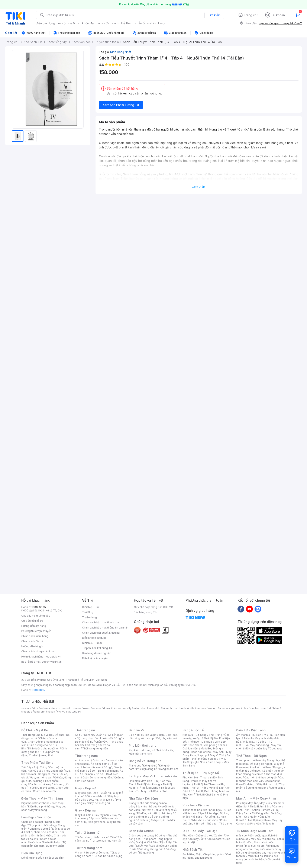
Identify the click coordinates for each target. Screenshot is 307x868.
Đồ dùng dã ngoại (261, 764)
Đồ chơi (59, 735)
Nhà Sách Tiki (193, 850)
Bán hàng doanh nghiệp (97, 653)
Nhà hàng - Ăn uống (203, 817)
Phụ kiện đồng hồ (147, 769)
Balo (132, 735)
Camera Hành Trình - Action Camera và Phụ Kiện (260, 810)
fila (68, 712)
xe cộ (62, 23)
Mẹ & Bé (206, 748)
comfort (266, 708)
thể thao (127, 23)
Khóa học (215, 810)
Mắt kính (162, 750)
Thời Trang (215, 735)
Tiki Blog (88, 612)
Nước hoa (35, 842)
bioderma (119, 708)
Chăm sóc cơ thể (40, 829)
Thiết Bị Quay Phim (258, 820)
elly (129, 708)
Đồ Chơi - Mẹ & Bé (35, 730)
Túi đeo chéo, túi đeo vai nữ (92, 837)
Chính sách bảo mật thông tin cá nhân (105, 628)
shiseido (27, 712)
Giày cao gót (83, 793)
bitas (276, 708)
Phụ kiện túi (114, 841)
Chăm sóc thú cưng (141, 835)
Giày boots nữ (89, 800)
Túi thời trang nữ (87, 832)
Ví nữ (114, 837)
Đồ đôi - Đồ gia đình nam (103, 771)
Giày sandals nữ (96, 796)
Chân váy (101, 742)
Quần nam (99, 760)
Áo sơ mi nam (99, 764)
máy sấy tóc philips (263, 839)
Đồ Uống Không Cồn (151, 849)
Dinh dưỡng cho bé (40, 745)
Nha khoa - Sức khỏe (205, 820)
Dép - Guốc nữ (102, 793)
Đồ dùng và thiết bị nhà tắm (154, 813)
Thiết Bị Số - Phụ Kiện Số (201, 773)
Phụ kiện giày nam (94, 822)
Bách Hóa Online (141, 831)
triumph (167, 708)
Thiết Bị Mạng (150, 788)
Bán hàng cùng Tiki (146, 612)
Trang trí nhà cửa (139, 803)
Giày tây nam (102, 815)
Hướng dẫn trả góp (33, 646)
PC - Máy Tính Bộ (146, 791)
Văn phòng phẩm (214, 854)
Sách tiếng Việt (192, 854)
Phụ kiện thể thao (260, 767)
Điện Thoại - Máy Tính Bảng (42, 798)
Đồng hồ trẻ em (169, 769)
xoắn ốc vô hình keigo (151, 23)
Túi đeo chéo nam (97, 853)
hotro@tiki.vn (53, 657)
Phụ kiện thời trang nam (152, 752)
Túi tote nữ (98, 841)
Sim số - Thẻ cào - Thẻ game (214, 824)
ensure (97, 708)
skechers (147, 708)
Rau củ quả (35, 771)
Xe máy (194, 839)
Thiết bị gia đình (54, 858)
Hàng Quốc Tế (193, 730)
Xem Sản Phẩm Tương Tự (121, 105)
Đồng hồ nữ (150, 766)
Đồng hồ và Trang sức (145, 761)
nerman (201, 708)
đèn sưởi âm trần (254, 859)
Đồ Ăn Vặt (142, 846)
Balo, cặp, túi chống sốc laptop (153, 737)
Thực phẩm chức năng (42, 825)
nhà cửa (104, 23)
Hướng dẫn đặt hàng (34, 626)
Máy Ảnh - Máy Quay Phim (256, 798)
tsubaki (76, 712)
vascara (26, 708)
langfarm (40, 712)
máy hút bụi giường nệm (259, 851)
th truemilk (64, 708)
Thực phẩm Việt (53, 771)
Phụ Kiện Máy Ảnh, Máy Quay (254, 803)
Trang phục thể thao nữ (250, 760)
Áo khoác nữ (104, 738)
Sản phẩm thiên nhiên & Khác (43, 834)
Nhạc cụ (157, 820)
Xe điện (219, 835)
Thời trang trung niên (95, 748)
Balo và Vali (138, 730)
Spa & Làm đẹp (209, 813)
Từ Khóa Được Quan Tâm (255, 831)
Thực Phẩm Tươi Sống (37, 763)
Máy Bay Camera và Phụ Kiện (259, 822)
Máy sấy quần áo (255, 748)
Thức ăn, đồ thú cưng (41, 788)
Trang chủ (251, 15)
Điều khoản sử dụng (94, 638)
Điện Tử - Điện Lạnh (251, 730)
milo (136, 708)
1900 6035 (38, 690)
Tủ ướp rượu (275, 748)
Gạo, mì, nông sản (41, 777)
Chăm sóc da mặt (32, 822)
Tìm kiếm (214, 15)
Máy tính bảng (38, 810)
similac (254, 708)
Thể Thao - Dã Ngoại (252, 756)
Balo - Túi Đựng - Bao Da (259, 813)
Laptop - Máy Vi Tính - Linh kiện (153, 776)
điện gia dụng (45, 23)
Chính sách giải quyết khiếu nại (101, 633)
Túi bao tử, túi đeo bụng (108, 856)
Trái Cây (26, 767)
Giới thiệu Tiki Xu (92, 643)
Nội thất (147, 810)
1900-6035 (39, 607)
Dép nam (94, 818)
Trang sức (135, 766)
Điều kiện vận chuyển (95, 658)
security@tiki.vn (52, 662)
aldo (158, 708)
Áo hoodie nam (92, 767)
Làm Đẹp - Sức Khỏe (36, 817)
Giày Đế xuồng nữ (99, 803)
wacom (213, 708)
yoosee (236, 708)
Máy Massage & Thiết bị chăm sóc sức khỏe (46, 830)
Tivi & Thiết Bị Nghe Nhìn (204, 760)
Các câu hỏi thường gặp (36, 616)
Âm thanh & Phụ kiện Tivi (251, 735)
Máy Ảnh (268, 824)
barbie (77, 708)
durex (107, 708)
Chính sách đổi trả (32, 641)
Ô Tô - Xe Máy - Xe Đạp (200, 831)
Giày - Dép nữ (85, 788)
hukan (51, 712)
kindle (191, 708)
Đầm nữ (89, 735)
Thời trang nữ (85, 730)
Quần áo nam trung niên (97, 777)
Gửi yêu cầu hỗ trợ (32, 621)
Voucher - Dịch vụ (196, 805)
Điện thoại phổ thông (41, 806)
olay (245, 708)
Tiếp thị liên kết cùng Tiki (98, 648)
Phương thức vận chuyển (36, 631)
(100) (127, 65)
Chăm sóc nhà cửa (44, 791)
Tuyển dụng (89, 617)
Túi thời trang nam (89, 848)
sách (115, 23)
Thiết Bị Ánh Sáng (260, 806)
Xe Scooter (215, 839)
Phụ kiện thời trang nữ (142, 750)
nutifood (179, 708)
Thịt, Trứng (40, 767)
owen (87, 708)
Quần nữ (101, 735)
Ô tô (203, 839)
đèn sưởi (255, 835)
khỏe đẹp (89, 23)
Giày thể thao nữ (267, 784)
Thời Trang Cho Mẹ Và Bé (37, 735)
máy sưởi (242, 835)
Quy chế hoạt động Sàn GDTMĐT (154, 607)
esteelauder (48, 708)
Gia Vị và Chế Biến (147, 842)
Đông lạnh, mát (47, 774)
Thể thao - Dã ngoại (200, 742)
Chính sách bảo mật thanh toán (101, 622)
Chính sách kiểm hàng (35, 636)
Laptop (163, 791)
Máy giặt (248, 742)
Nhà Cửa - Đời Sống (143, 798)
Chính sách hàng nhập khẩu (38, 651)
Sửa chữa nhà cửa (147, 806)
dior (36, 708)
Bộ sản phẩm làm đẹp (44, 844)
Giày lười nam (83, 815)
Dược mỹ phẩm (55, 846)
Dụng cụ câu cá (254, 774)
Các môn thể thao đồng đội (261, 777)
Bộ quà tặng (147, 853)
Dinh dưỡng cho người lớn (44, 748)
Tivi (245, 745)
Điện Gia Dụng (32, 853)
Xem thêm (199, 187)
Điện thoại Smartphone (35, 803)
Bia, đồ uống (35, 781)
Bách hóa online (201, 752)
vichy (60, 712)
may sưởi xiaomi (255, 846)
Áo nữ (79, 735)
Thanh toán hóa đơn (195, 810)
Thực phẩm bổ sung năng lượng (261, 786)
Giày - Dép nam (87, 810)
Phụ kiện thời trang (143, 745)
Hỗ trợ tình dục (52, 842)
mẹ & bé (74, 23)
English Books (204, 858)
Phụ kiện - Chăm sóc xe (197, 835)
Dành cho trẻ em (40, 784)
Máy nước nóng (259, 745)
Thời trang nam (86, 756)
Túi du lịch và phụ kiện (150, 735)
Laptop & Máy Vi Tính (211, 755)
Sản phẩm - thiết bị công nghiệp (207, 757)
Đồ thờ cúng (143, 820)
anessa (224, 708)
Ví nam (79, 853)
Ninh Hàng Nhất (121, 52)
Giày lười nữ (107, 800)
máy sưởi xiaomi (264, 849)
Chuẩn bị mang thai (41, 755)
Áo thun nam (83, 760)
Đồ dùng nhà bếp (32, 858)
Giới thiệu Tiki (90, 607)
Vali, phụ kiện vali (167, 738)
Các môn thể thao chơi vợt (260, 779)
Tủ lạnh (248, 738)
